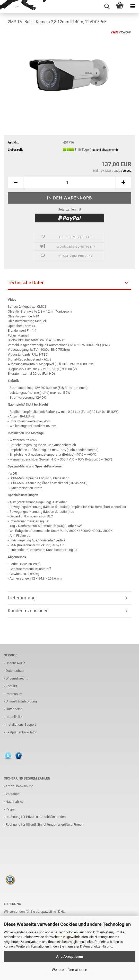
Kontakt (11, 686)
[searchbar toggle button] (107, 6)
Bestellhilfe (14, 717)
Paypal (11, 809)
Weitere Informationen (69, 970)
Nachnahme (15, 802)
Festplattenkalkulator (21, 732)
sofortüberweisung (19, 786)
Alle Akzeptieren (70, 957)
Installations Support (21, 724)
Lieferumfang (22, 598)
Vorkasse (13, 794)
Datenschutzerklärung (96, 946)
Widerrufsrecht (17, 678)
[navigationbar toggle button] (133, 6)
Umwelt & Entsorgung (21, 701)
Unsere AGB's (15, 663)
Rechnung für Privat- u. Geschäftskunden (36, 817)
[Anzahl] (69, 183)
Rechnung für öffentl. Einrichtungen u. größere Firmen (45, 824)
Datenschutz (15, 671)
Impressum (14, 694)
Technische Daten (26, 283)
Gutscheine (14, 709)
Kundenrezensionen (28, 611)
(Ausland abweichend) (104, 150)
